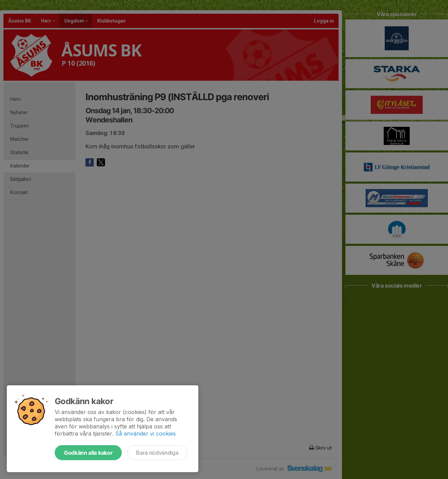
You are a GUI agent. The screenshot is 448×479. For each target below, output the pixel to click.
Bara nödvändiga (157, 453)
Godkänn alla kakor (88, 453)
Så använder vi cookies (146, 434)
